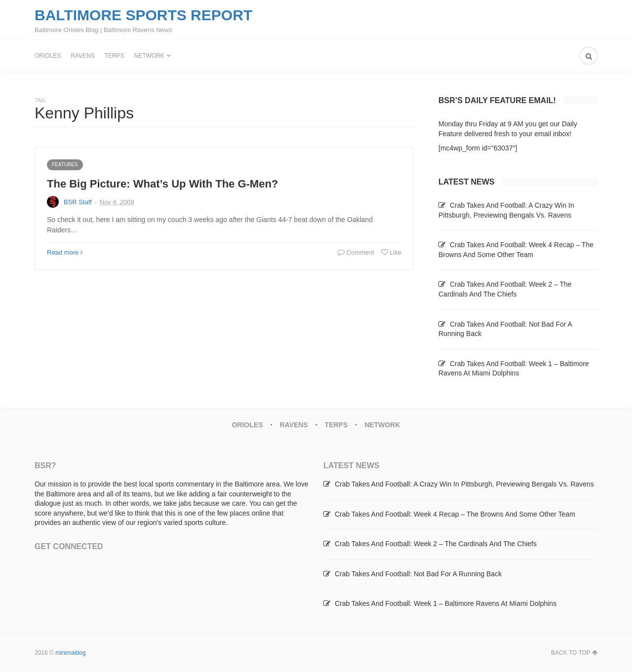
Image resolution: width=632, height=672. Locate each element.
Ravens (82, 56)
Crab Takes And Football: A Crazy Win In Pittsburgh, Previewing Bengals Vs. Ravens (464, 484)
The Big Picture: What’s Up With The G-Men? (162, 184)
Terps (115, 56)
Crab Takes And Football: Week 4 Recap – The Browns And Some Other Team (455, 514)
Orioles (48, 56)
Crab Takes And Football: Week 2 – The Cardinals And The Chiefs (436, 544)
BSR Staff (78, 202)
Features (65, 165)
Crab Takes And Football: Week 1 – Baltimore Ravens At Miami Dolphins (446, 603)
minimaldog (70, 653)
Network (149, 56)
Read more (65, 252)
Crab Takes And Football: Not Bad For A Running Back (418, 574)
